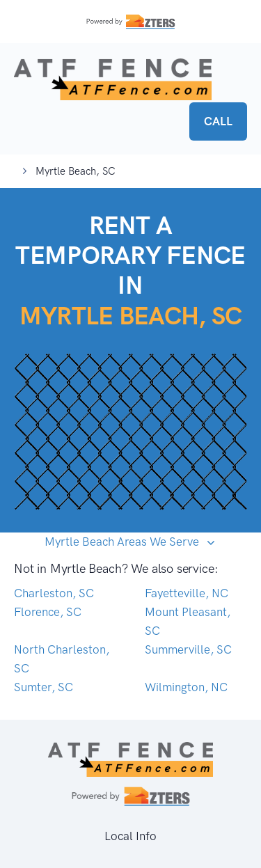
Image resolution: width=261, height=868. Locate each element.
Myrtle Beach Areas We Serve (123, 542)
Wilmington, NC (186, 687)
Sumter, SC (43, 687)
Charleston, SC (54, 593)
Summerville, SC (188, 649)
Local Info (130, 836)
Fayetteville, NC (187, 593)
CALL (218, 121)
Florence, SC (48, 612)
